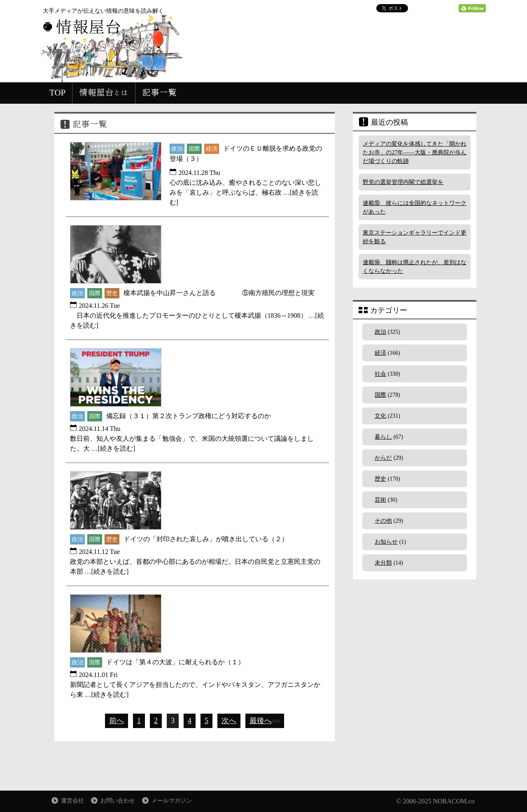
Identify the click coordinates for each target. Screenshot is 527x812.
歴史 (380, 479)
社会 (380, 374)
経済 (380, 353)
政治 (380, 332)
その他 (383, 521)
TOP (57, 93)
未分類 (383, 563)
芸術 (380, 500)
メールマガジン (172, 801)
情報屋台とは (104, 93)
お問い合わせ (118, 801)
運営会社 (72, 801)
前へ (117, 721)
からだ (383, 458)
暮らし (383, 437)
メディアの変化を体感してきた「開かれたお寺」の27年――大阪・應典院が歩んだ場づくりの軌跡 (415, 152)
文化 (380, 416)
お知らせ (386, 542)
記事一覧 (159, 93)
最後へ (265, 721)
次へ (229, 721)
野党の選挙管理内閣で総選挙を (403, 182)
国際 (380, 395)
